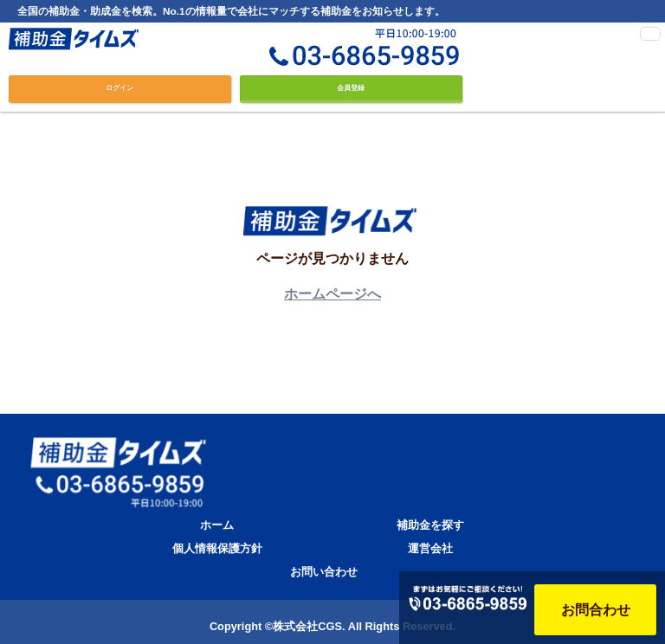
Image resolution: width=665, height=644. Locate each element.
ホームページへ (332, 294)
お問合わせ (596, 610)
